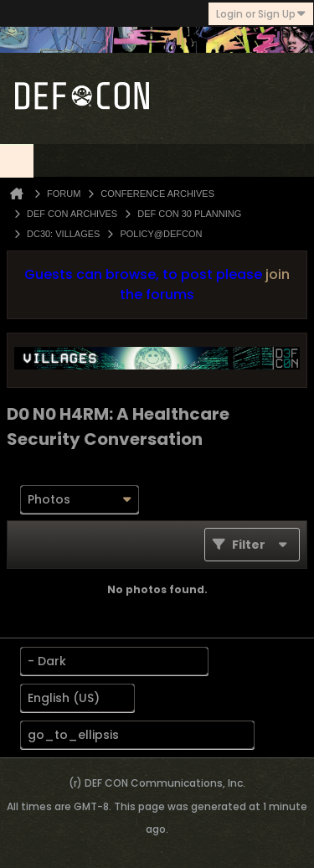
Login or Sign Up (261, 14)
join (278, 274)
